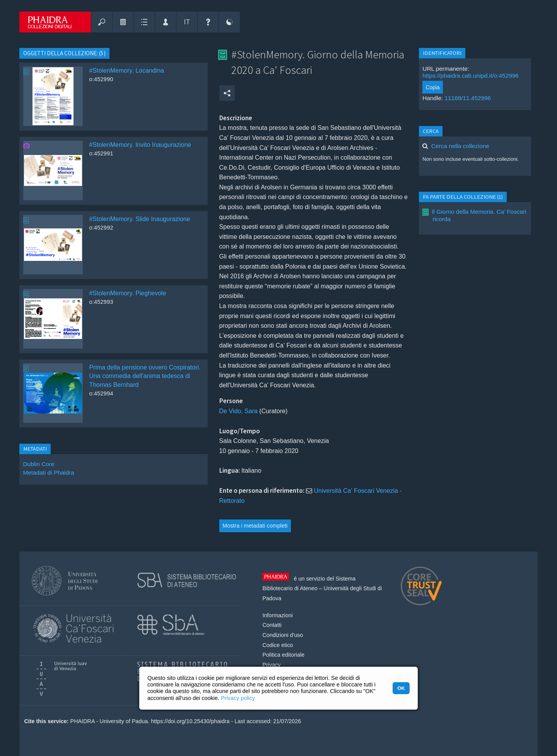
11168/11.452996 (468, 98)
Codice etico (278, 645)
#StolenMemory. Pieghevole (127, 293)
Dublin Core (38, 464)
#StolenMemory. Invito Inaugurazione (140, 145)
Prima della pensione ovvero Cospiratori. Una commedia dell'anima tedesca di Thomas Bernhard (145, 376)
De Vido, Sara (238, 411)
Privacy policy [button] (238, 698)
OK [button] (401, 688)
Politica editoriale (283, 655)
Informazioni (277, 615)
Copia (433, 87)
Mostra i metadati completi (255, 526)
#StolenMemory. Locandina (126, 71)
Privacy (271, 665)
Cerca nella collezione (460, 146)
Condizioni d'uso (283, 635)
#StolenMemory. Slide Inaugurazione (139, 219)
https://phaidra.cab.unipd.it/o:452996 (471, 76)
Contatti (272, 625)
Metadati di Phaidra (48, 472)
